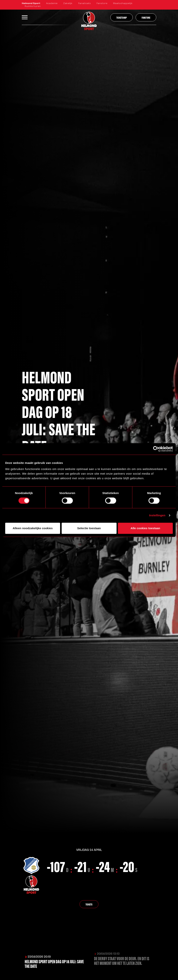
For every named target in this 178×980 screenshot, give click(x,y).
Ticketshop (122, 17)
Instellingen (157, 515)
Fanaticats (84, 3)
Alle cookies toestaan (145, 528)
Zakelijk (68, 3)
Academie (52, 3)
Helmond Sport (31, 3)
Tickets (89, 905)
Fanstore (102, 3)
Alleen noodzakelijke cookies (33, 528)
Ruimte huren (33, 6)
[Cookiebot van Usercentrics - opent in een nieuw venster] (156, 449)
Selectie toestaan (89, 528)
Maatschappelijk (123, 3)
